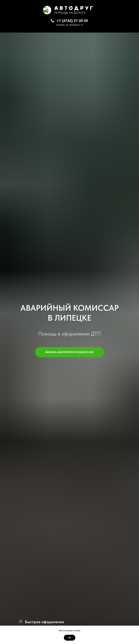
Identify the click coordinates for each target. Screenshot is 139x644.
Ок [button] (70, 638)
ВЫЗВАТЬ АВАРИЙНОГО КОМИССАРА (75, 352)
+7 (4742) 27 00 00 (72, 21)
